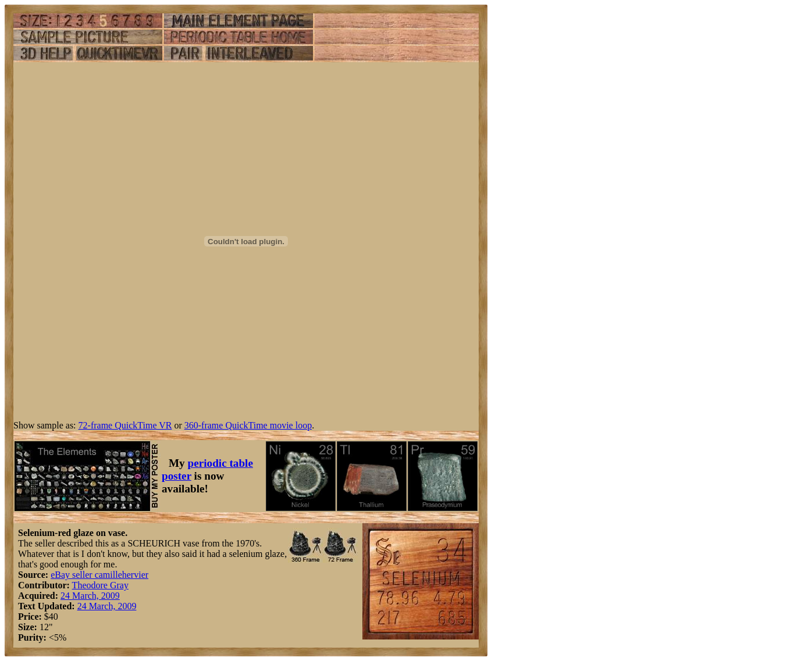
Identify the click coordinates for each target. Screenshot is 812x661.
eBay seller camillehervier (99, 575)
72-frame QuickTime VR (125, 425)
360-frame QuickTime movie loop (248, 425)
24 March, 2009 (90, 596)
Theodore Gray (100, 585)
